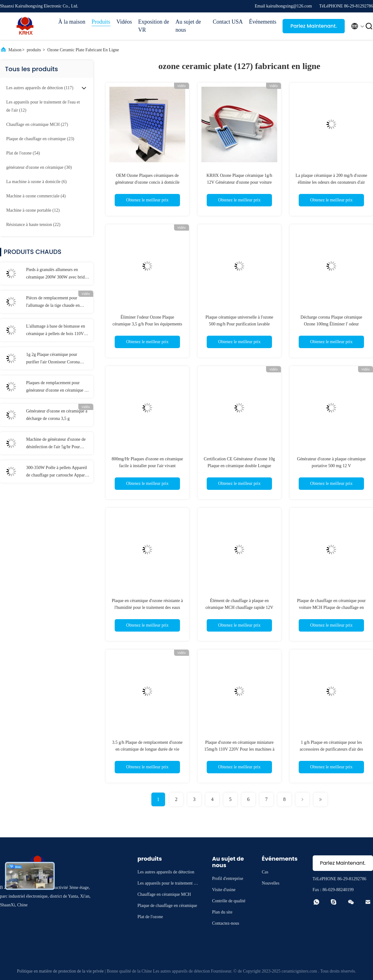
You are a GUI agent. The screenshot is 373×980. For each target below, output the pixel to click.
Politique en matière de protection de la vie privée (60, 971)
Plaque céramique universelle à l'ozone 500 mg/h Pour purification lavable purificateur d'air (239, 324)
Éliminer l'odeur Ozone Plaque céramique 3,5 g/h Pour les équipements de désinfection (147, 324)
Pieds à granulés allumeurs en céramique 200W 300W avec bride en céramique (56, 274)
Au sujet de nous (188, 26)
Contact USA (228, 22)
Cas (265, 872)
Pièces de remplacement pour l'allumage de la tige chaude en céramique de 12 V (53, 302)
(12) (43, 106)
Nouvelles (271, 883)
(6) (36, 182)
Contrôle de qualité (229, 901)
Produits (101, 22)
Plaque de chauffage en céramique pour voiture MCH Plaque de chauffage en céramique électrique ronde (332, 607)
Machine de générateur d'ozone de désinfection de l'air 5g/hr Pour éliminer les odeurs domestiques (56, 444)
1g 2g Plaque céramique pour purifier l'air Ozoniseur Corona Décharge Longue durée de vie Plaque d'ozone (53, 359)
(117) (40, 88)
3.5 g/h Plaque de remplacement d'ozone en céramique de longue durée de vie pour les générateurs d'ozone (147, 749)
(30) (39, 167)
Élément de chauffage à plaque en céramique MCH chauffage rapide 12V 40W (239, 607)
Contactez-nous (226, 923)
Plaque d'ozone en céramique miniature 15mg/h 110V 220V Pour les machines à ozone (239, 749)
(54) (23, 153)
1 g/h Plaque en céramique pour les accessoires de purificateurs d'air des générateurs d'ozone (331, 749)
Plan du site (222, 912)
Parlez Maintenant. (313, 26)
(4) (36, 196)
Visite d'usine (224, 890)
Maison (15, 50)
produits (34, 50)
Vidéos (124, 22)
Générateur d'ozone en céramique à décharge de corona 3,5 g (57, 415)
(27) (37, 124)
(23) (40, 139)
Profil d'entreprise (228, 879)
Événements (263, 22)
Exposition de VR (154, 26)
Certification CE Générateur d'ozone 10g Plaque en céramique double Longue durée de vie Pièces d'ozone (239, 466)
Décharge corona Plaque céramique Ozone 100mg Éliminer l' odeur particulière (331, 324)
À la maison (72, 22)
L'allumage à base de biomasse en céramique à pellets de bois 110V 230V (56, 331)
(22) (33, 225)
